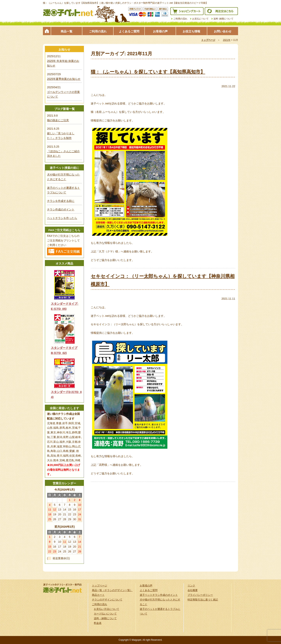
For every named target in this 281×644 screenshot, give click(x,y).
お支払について (200, 19)
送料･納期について (223, 19)
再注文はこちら (221, 11)
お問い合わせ (223, 31)
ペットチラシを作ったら (62, 218)
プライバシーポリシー (200, 595)
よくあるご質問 (129, 31)
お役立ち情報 (191, 31)
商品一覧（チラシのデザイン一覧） (112, 590)
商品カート (98, 595)
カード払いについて (105, 614)
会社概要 (193, 590)
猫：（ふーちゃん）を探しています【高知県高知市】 (148, 72)
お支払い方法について (107, 609)
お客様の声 (160, 31)
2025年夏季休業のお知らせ (64, 79)
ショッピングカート (187, 11)
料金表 (98, 623)
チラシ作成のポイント (61, 209)
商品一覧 (67, 31)
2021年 (227, 40)
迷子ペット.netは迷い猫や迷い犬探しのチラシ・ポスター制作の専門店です (68, 13)
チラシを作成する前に (61, 201)
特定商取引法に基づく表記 (203, 600)
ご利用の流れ (180, 19)
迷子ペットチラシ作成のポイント (159, 595)
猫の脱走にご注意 (58, 120)
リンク (191, 586)
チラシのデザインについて (107, 600)
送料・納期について (105, 618)
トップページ (47, 31)
